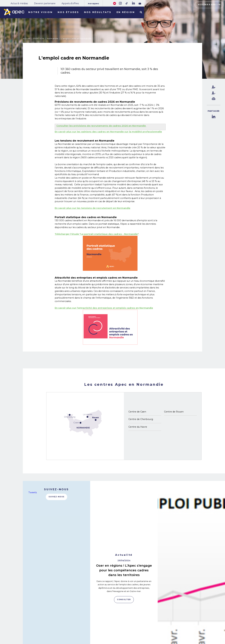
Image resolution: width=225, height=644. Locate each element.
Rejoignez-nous (123, 619)
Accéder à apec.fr (209, 5)
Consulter (124, 533)
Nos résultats (98, 12)
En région (126, 12)
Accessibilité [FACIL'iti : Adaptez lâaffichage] (195, 629)
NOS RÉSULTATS (48, 628)
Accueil (27, 39)
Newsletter (124, 628)
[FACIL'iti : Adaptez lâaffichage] (115, 3)
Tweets (33, 492)
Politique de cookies (155, 628)
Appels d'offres (70, 3)
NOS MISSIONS (46, 619)
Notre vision (40, 12)
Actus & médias (19, 3)
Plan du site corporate (156, 619)
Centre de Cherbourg (141, 419)
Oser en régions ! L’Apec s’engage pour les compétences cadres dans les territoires (124, 504)
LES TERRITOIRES (48, 632)
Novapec (94, 3)
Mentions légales (154, 623)
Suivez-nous (56, 497)
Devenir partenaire (45, 3)
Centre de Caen (137, 412)
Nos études (68, 12)
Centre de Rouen (174, 412)
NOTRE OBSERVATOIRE (52, 624)
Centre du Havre (138, 427)
